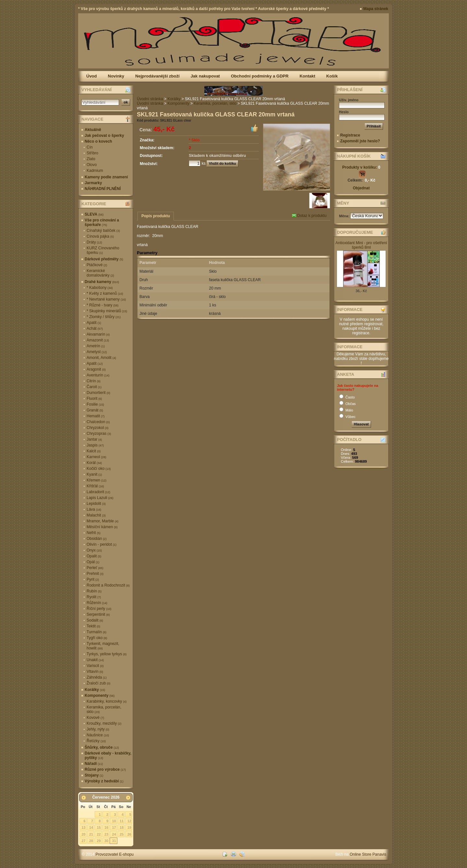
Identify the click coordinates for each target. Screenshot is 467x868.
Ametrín (96, 346)
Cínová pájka (100, 236)
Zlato (91, 159)
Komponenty (100, 696)
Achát (95, 328)
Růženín (97, 603)
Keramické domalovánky (100, 273)
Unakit (95, 660)
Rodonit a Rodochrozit (108, 585)
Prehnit (95, 574)
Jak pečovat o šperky (104, 136)
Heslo (344, 112)
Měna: (345, 216)
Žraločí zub (98, 683)
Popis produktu (156, 216)
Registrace (350, 135)
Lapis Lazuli (100, 498)
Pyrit (93, 579)
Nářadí (94, 764)
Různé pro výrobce (105, 769)
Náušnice (98, 735)
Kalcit (94, 451)
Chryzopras (99, 434)
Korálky (95, 690)
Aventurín (98, 375)
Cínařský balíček (103, 231)
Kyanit (94, 474)
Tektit (93, 626)
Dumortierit (98, 393)
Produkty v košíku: (361, 167)
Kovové (95, 718)
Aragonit (96, 369)
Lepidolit (96, 504)
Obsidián (96, 539)
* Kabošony (100, 288)
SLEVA (94, 214)
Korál (94, 463)
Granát (95, 410)
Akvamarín (98, 334)
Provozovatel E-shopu (115, 854)
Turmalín (96, 632)
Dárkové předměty (104, 259)
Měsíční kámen (102, 527)
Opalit (94, 556)
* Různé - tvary (102, 305)
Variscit (95, 666)
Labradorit (98, 492)
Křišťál (95, 486)
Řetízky (96, 741)
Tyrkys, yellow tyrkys (107, 654)
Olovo (92, 165)
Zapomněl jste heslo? (360, 141)
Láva (94, 509)
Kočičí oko (99, 469)
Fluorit (94, 398)
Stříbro (92, 153)
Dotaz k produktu (309, 216)
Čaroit (94, 387)
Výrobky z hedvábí (104, 781)
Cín (90, 147)
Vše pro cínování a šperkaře (102, 222)
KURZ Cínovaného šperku (103, 250)
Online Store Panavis (368, 854)
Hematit (96, 416)
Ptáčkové (97, 265)
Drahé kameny (102, 282)
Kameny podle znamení (106, 177)
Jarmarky (93, 183)
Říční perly (99, 609)
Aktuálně (93, 130)
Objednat (361, 188)
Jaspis (95, 445)
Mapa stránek (376, 9)
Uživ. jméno (349, 100)
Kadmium (95, 171)
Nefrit (94, 533)
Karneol (96, 457)
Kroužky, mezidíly (104, 723)
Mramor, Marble (102, 521)
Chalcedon (98, 422)
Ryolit (94, 597)
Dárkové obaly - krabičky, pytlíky (108, 755)
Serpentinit (98, 614)
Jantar (94, 439)
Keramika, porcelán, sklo (104, 709)
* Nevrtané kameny (106, 299)
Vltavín (95, 672)
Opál (93, 562)
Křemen (96, 480)
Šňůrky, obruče (102, 747)
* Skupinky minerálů (107, 311)
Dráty (94, 242)
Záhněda (96, 677)
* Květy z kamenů (105, 293)
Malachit (96, 515)
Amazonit (98, 340)
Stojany (94, 775)
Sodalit (95, 620)
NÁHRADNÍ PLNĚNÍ (103, 189)
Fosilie (95, 404)
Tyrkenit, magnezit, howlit (103, 646)
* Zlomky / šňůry (104, 317)
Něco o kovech (98, 141)
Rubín (94, 591)
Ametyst (97, 352)
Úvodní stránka (150, 99)
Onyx (94, 550)
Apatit (94, 323)
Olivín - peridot (102, 544)
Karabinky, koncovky (107, 701)
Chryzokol (97, 428)
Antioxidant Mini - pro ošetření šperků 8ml (361, 245)
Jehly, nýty (98, 729)
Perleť (95, 568)
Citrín (94, 381)
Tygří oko (97, 638)
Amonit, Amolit (101, 358)
